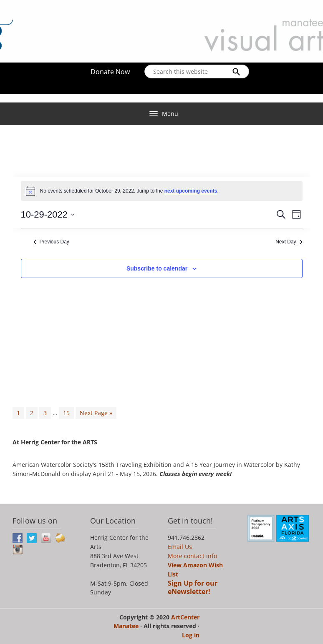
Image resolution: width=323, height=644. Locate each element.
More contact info (192, 556)
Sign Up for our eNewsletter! (193, 587)
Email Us (180, 547)
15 (66, 413)
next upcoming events (191, 191)
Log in (191, 635)
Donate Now (110, 72)
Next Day (289, 242)
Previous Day (51, 242)
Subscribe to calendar (157, 268)
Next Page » (96, 413)
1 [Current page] (18, 413)
